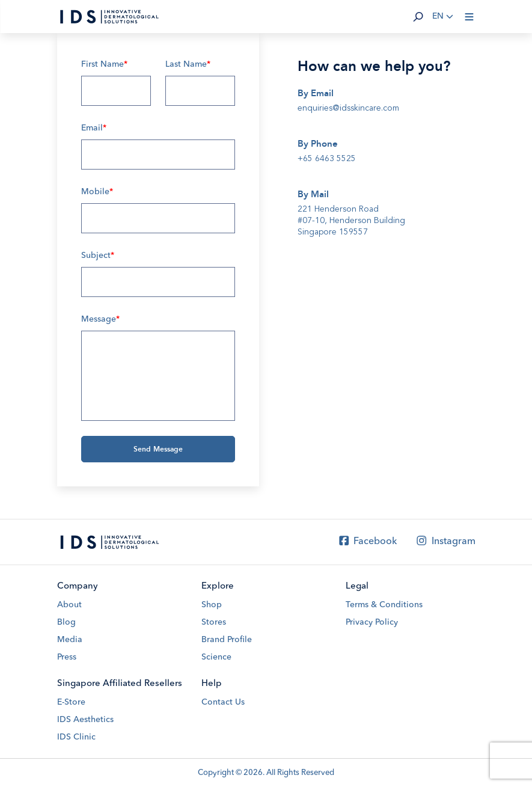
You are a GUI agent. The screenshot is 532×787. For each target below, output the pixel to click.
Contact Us (223, 702)
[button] (418, 17)
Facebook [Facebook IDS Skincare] (367, 542)
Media (70, 640)
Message (100, 319)
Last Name (188, 64)
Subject (98, 256)
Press (67, 657)
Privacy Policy (372, 622)
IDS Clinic (76, 737)
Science (216, 657)
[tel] (375, 158)
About (69, 605)
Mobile (97, 192)
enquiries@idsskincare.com (348, 108)
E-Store (71, 702)
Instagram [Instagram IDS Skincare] (445, 542)
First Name (104, 64)
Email (94, 128)
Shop (212, 605)
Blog (66, 622)
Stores (214, 622)
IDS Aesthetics (85, 720)
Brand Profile (227, 640)
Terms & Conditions (384, 605)
